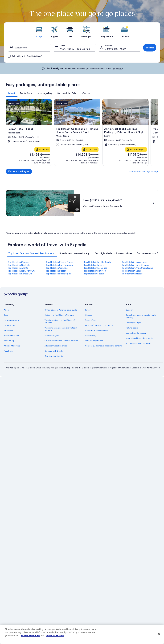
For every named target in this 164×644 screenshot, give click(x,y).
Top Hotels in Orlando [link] (57, 268)
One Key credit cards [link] (54, 356)
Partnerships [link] (9, 325)
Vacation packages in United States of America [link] (61, 329)
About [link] (7, 310)
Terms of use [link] (91, 320)
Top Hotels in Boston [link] (56, 271)
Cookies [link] (89, 315)
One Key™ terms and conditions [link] (99, 325)
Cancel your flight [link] (133, 323)
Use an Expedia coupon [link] (136, 333)
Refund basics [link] (132, 328)
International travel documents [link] (139, 338)
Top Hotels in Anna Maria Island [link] (138, 268)
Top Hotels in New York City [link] (21, 271)
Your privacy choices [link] (94, 341)
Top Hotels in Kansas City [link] (20, 274)
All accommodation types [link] (56, 346)
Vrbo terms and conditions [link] (97, 330)
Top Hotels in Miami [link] (94, 265)
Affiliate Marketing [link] (12, 346)
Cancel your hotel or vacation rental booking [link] (141, 316)
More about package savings (144, 171)
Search (150, 48)
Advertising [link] (9, 341)
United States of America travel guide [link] (61, 310)
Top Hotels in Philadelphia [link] (59, 274)
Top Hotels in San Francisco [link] (59, 265)
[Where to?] (29, 48)
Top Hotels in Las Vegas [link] (95, 268)
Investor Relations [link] (11, 336)
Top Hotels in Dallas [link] (132, 271)
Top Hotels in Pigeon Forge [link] (59, 262)
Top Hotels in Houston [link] (95, 271)
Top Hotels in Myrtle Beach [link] (97, 262)
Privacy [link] (88, 310)
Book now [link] (118, 69)
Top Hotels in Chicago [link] (18, 262)
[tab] (39, 31)
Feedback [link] (8, 351)
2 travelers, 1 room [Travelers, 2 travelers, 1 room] (116, 49)
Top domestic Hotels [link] (132, 274)
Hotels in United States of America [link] (59, 315)
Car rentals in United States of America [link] (61, 341)
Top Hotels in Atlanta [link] (18, 268)
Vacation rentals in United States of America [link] (60, 321)
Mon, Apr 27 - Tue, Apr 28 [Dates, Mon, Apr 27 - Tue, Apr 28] (75, 49)
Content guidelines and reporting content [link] (103, 346)
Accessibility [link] (91, 336)
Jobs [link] (6, 315)
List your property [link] (11, 320)
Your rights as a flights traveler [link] (139, 343)
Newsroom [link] (9, 330)
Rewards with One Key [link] (54, 351)
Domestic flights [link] (52, 336)
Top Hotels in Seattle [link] (94, 274)
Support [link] (129, 310)
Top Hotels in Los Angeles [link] (135, 262)
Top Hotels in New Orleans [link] (135, 265)
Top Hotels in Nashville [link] (19, 265)
